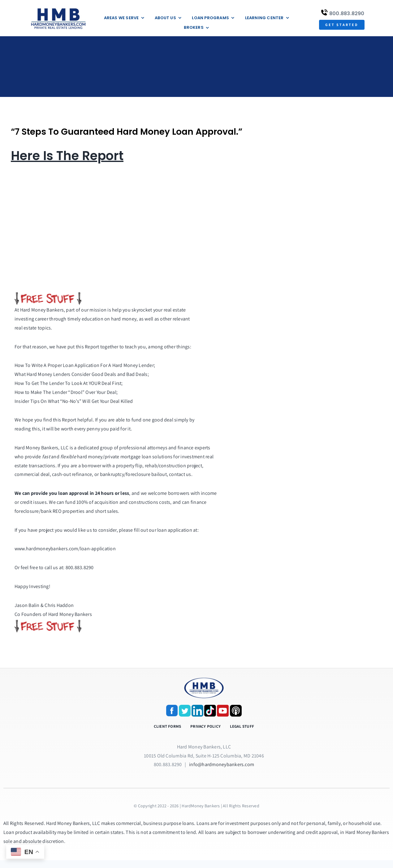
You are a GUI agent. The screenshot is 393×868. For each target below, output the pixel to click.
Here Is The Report (67, 156)
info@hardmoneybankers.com (222, 764)
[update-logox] (58, 9)
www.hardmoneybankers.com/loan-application (65, 549)
